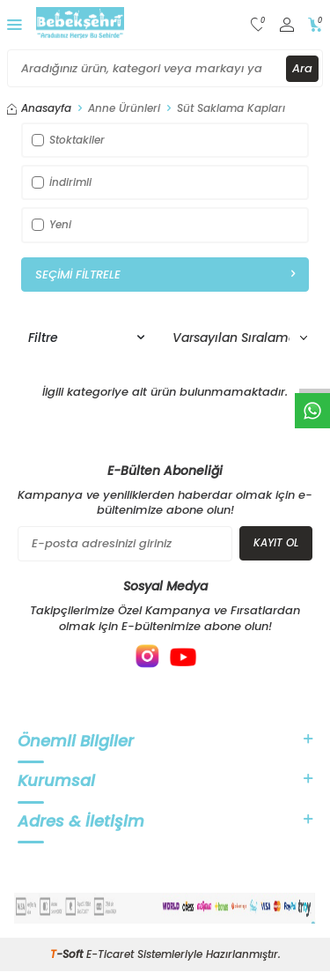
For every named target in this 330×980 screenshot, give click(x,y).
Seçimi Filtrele (165, 275)
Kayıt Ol (276, 542)
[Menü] (15, 24)
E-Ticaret (110, 954)
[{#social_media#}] (148, 657)
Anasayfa (39, 108)
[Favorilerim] (258, 25)
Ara (302, 68)
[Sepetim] (315, 25)
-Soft (68, 954)
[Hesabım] (287, 25)
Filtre (86, 338)
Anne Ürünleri (124, 108)
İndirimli (62, 182)
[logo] (80, 25)
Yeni (51, 224)
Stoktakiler (68, 140)
